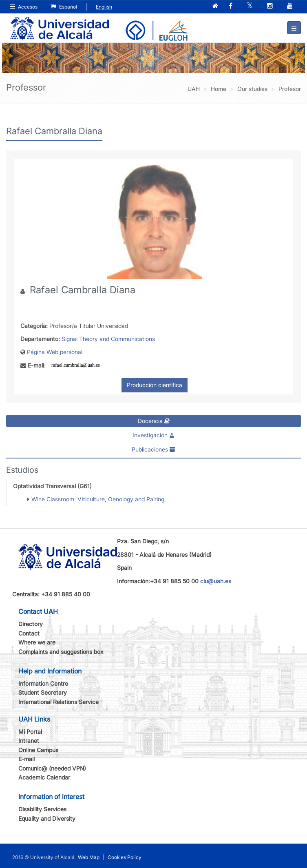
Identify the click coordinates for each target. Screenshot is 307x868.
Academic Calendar (44, 777)
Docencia (154, 421)
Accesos (24, 7)
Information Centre (43, 683)
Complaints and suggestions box (61, 652)
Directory (31, 624)
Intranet (29, 741)
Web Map (89, 857)
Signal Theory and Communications (108, 339)
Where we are (37, 642)
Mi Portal (30, 732)
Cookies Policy (125, 857)
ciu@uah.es (216, 581)
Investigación (153, 435)
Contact (29, 633)
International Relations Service (59, 702)
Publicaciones (153, 449)
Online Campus (38, 750)
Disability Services (42, 809)
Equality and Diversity (47, 818)
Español (64, 7)
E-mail (27, 759)
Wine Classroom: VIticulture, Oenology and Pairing (98, 499)
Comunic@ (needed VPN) (52, 768)
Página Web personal (55, 352)
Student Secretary (43, 692)
